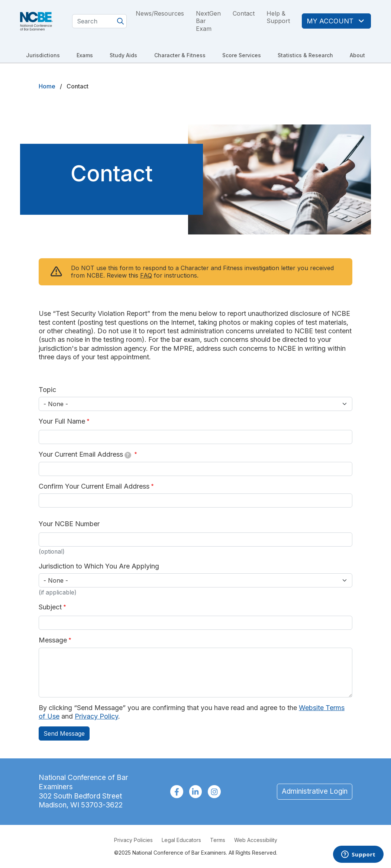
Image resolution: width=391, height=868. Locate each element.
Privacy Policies (133, 840)
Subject (50, 607)
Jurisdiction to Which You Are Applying (99, 566)
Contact (244, 13)
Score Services (242, 55)
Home (47, 86)
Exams (85, 55)
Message (53, 640)
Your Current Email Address (85, 454)
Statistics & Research (305, 55)
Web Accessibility (256, 840)
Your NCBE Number (69, 524)
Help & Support (278, 17)
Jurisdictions (43, 55)
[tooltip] (128, 455)
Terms (218, 840)
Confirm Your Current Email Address (94, 486)
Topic (47, 390)
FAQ (146, 275)
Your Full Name (62, 421)
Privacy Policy (96, 716)
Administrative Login (315, 791)
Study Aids (123, 55)
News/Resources (160, 13)
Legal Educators (181, 840)
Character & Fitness (180, 55)
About (357, 55)
